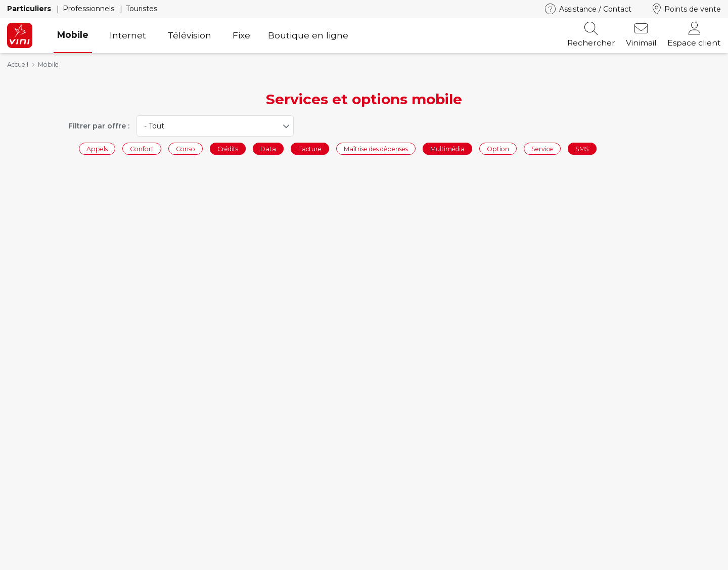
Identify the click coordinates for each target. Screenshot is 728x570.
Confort (142, 148)
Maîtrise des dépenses (376, 148)
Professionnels (89, 9)
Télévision (189, 35)
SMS (582, 148)
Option (498, 148)
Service (542, 148)
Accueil (18, 64)
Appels (97, 148)
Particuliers (30, 9)
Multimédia (447, 148)
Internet (128, 35)
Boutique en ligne (308, 35)
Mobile (73, 35)
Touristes (142, 9)
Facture (310, 148)
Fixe (241, 35)
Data (268, 148)
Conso (186, 148)
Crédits (228, 148)
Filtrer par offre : (99, 126)
